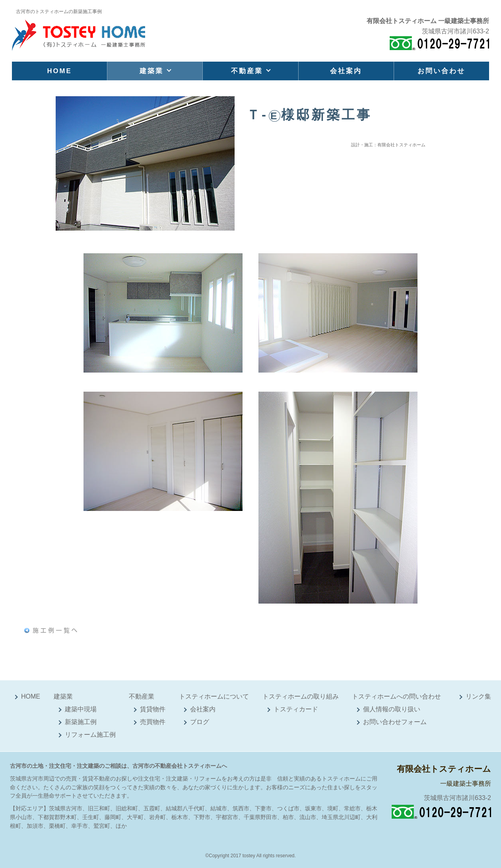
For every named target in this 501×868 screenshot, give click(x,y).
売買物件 (153, 722)
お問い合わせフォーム (395, 722)
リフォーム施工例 (90, 735)
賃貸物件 (153, 709)
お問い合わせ (441, 71)
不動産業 (247, 71)
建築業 (151, 71)
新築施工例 (81, 722)
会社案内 (346, 71)
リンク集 (478, 696)
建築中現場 (81, 709)
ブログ (200, 722)
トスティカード (296, 709)
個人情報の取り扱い (392, 709)
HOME (59, 71)
